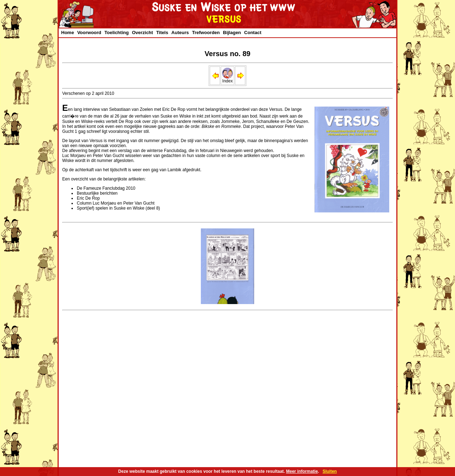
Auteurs (180, 33)
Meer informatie (302, 471)
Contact (253, 33)
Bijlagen (232, 33)
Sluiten (330, 471)
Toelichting (117, 33)
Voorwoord (89, 33)
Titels (162, 33)
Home (68, 33)
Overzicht (142, 33)
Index (227, 79)
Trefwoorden (206, 33)
